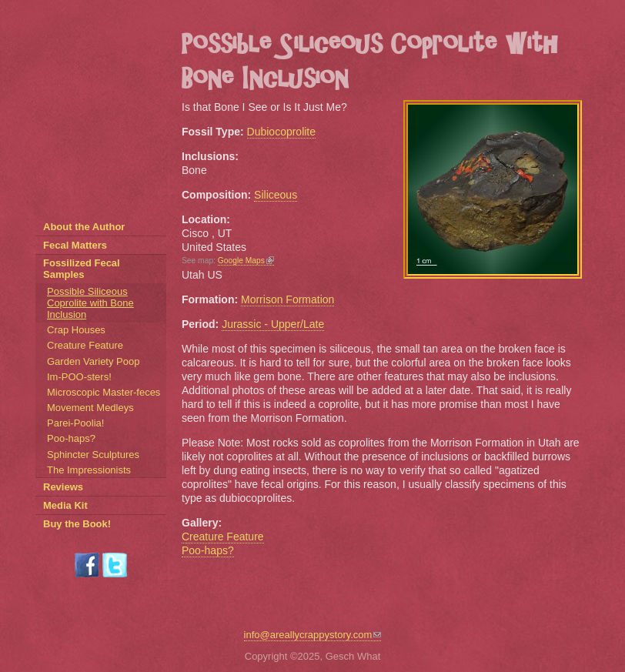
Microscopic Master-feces (104, 392)
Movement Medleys (90, 408)
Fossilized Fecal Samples (82, 269)
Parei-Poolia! (75, 423)
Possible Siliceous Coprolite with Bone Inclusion (90, 303)
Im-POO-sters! (79, 377)
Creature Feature (223, 537)
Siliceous (276, 195)
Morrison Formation (287, 299)
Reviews (63, 487)
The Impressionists (89, 470)
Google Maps (246, 261)
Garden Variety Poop (93, 361)
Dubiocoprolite (282, 132)
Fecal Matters (75, 245)
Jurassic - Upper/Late (273, 324)
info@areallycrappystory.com (313, 635)
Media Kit (65, 505)
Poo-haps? (208, 550)
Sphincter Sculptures (93, 455)
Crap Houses (76, 330)
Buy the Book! (77, 524)
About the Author (84, 227)
